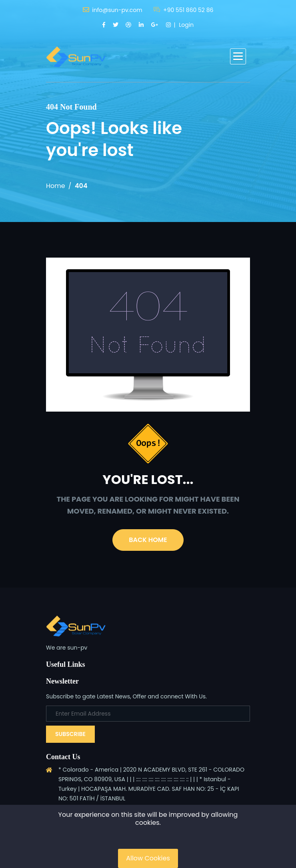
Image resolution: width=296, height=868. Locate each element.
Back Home (148, 540)
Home (56, 186)
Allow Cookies (148, 858)
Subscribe (70, 734)
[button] (238, 56)
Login (186, 25)
